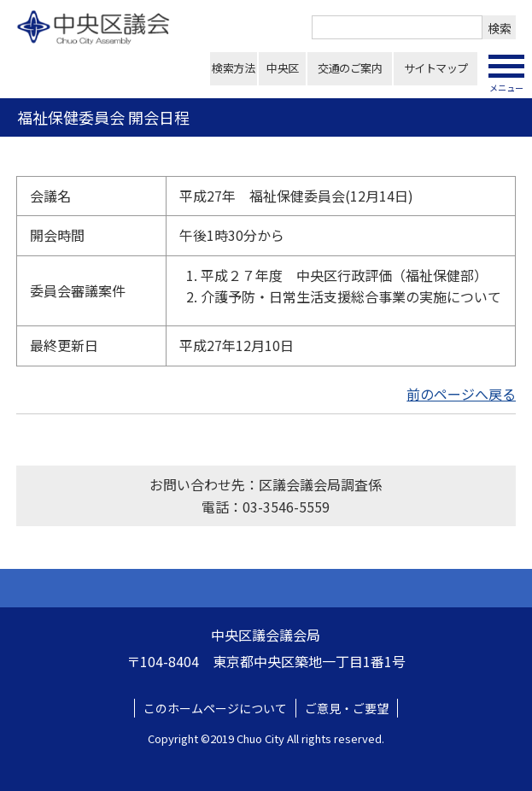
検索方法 (233, 68)
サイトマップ (436, 68)
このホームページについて (215, 708)
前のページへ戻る (461, 394)
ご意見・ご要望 (347, 708)
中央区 (283, 68)
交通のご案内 (350, 68)
